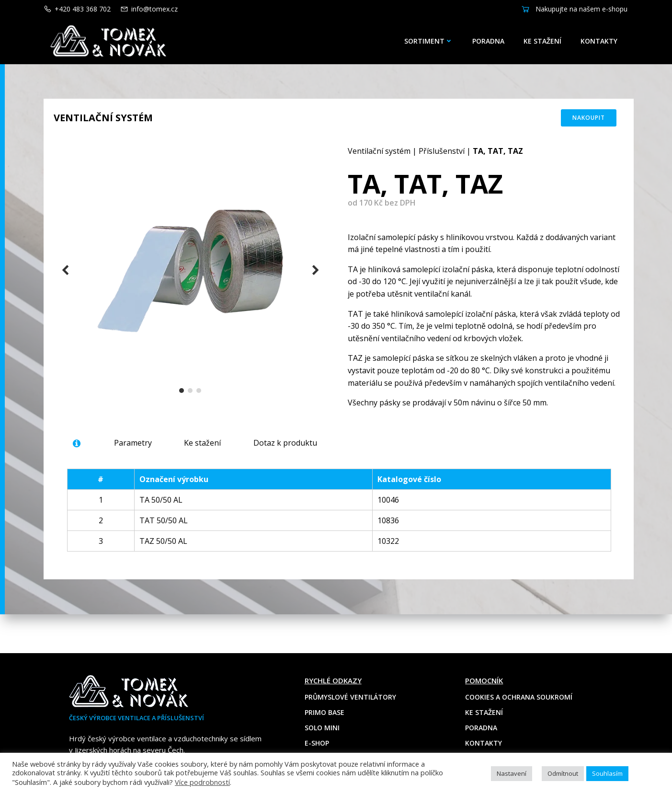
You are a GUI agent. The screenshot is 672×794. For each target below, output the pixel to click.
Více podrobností (202, 782)
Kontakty (603, 41)
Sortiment (433, 41)
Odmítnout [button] (563, 773)
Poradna (493, 41)
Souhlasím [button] (607, 773)
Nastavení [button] (512, 773)
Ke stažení (547, 41)
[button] (182, 402)
